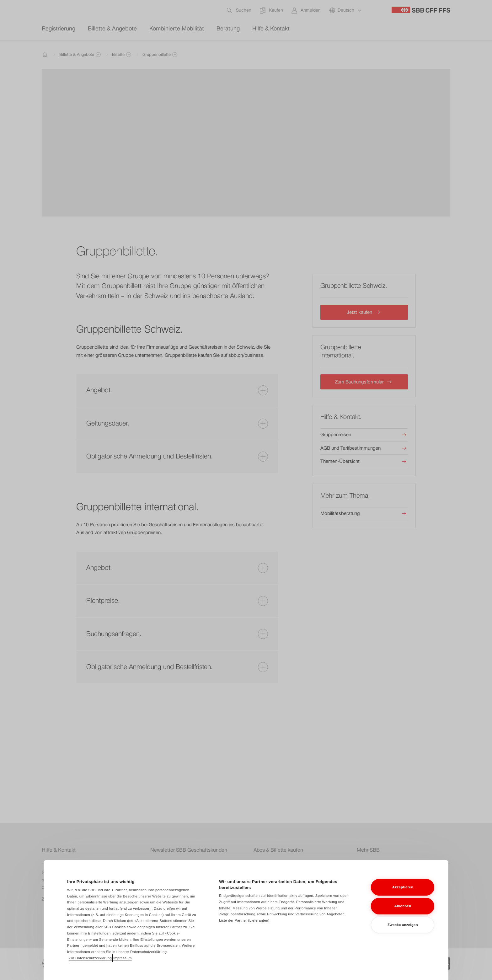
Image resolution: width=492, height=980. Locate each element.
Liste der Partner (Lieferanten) (244, 929)
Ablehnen (403, 914)
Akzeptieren (403, 895)
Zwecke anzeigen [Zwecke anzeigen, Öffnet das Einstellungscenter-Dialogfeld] (403, 933)
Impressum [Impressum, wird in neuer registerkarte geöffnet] (123, 966)
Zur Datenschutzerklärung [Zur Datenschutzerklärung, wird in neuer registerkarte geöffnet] (90, 966)
